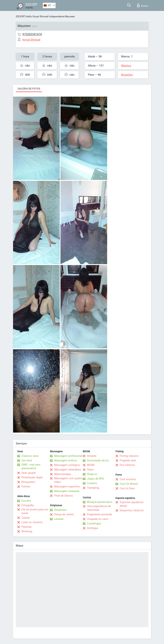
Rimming (27, 531)
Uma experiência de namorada (99, 508)
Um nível (27, 460)
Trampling (93, 488)
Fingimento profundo (100, 514)
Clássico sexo (30, 456)
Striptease (60, 510)
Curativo (92, 483)
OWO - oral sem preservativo (31, 466)
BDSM (91, 465)
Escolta (26, 501)
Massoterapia (62, 474)
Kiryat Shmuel (40, 16)
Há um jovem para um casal (35, 511)
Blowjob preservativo (100, 502)
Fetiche (26, 487)
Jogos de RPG (96, 479)
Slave (90, 470)
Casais (26, 518)
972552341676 (32, 34)
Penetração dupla (32, 477)
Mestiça (126, 66)
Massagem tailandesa (67, 470)
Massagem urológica (67, 465)
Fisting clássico (129, 456)
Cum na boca (128, 479)
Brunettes (127, 75)
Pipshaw (27, 527)
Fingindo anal (128, 460)
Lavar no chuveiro (32, 522)
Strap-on (92, 474)
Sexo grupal (29, 473)
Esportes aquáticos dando (132, 504)
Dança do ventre (64, 514)
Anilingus (93, 528)
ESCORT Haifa (24, 16)
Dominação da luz (98, 460)
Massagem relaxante (67, 491)
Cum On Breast (129, 484)
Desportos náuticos (132, 510)
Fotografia (28, 505)
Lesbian (59, 519)
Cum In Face (127, 488)
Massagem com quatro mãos (68, 480)
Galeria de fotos (29, 89)
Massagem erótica (65, 460)
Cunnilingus (94, 524)
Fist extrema (127, 465)
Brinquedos (28, 482)
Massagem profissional (68, 456)
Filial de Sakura (63, 496)
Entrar (143, 5)
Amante (92, 456)
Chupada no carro (98, 519)
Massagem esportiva (67, 487)
